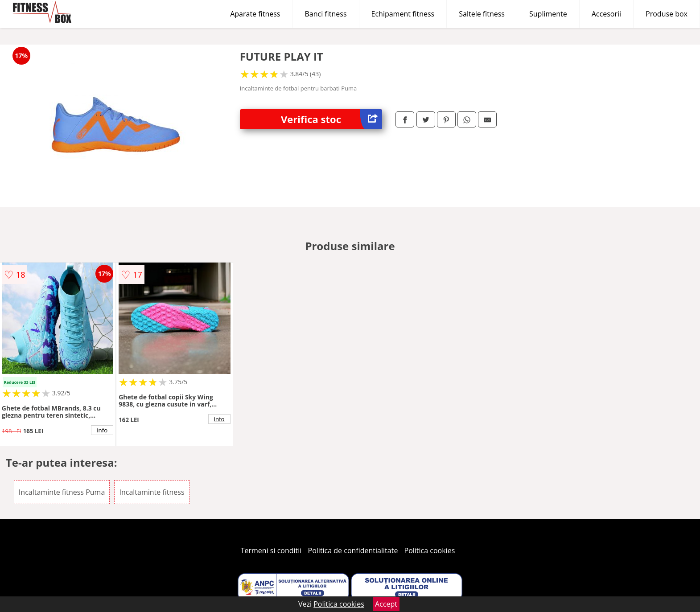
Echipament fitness (403, 14)
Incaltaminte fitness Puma (62, 492)
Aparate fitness (255, 14)
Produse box (667, 14)
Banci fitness (325, 14)
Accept (386, 604)
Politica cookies (430, 550)
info (102, 430)
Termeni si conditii (271, 550)
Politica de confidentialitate (353, 550)
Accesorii (606, 14)
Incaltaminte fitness (152, 492)
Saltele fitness (482, 14)
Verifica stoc (331, 119)
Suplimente (548, 14)
